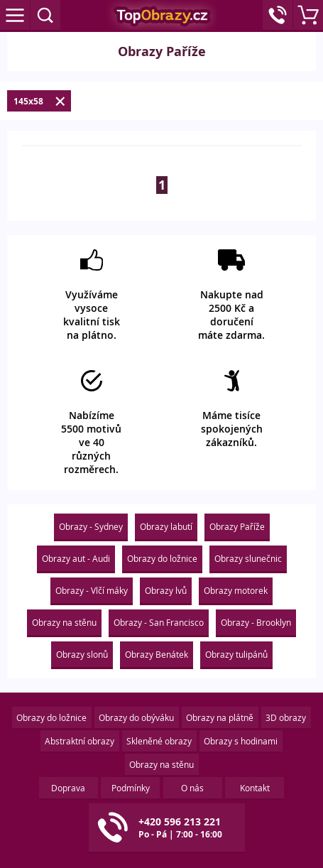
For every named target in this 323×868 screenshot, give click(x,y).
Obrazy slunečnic (248, 558)
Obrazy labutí (166, 526)
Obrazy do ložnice (162, 558)
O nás (192, 788)
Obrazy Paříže (237, 526)
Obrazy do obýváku (136, 717)
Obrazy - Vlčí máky (92, 590)
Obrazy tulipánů (236, 654)
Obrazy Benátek (157, 654)
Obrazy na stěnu (64, 622)
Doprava (68, 788)
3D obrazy (286, 717)
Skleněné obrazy (159, 741)
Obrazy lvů (166, 590)
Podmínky (131, 788)
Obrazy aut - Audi (76, 558)
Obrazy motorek (236, 590)
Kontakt (255, 788)
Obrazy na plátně (220, 717)
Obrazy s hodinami (241, 741)
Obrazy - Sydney (91, 526)
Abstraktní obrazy (80, 741)
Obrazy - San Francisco (159, 622)
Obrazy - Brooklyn (256, 622)
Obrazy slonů (82, 654)
